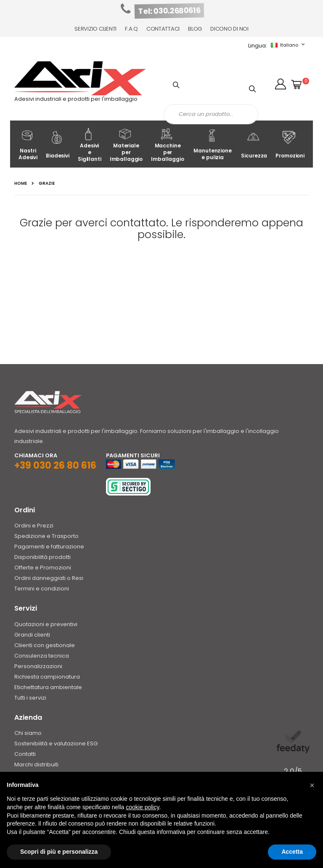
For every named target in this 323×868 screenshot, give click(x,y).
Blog (195, 29)
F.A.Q (131, 29)
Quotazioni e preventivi (46, 624)
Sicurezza (254, 145)
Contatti (25, 754)
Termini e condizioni (42, 589)
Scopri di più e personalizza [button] (59, 852)
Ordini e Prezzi (34, 526)
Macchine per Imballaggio (168, 145)
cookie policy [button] (142, 807)
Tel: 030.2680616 (169, 11)
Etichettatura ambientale (48, 687)
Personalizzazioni (38, 666)
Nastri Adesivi (28, 145)
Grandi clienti (32, 635)
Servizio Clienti (95, 29)
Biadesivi (58, 145)
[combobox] (211, 114)
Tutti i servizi (30, 698)
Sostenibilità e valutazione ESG (56, 743)
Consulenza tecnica (42, 656)
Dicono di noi (229, 29)
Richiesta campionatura (47, 677)
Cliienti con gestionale (45, 645)
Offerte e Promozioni (43, 568)
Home (21, 184)
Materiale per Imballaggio (126, 145)
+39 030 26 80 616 (55, 465)
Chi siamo (28, 733)
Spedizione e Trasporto (46, 536)
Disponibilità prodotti (42, 557)
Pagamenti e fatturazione (49, 547)
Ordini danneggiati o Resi (49, 578)
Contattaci (163, 29)
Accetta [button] (292, 852)
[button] (281, 84)
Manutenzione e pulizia (212, 145)
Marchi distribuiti (36, 764)
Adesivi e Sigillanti (90, 145)
